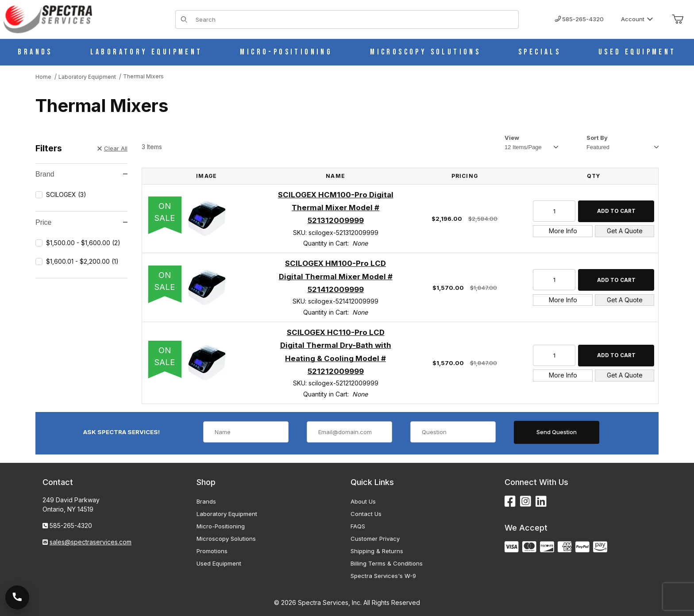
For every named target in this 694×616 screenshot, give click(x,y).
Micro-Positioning (221, 526)
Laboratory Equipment (227, 514)
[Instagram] (526, 502)
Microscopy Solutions (226, 539)
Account (637, 19)
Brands (206, 501)
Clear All (112, 148)
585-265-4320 (579, 19)
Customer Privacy (375, 539)
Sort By (597, 138)
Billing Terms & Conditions (387, 563)
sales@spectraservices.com (91, 542)
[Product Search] (354, 19)
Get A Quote (625, 231)
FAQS (358, 526)
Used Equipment (219, 563)
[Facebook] (510, 502)
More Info (563, 231)
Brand (81, 174)
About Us (363, 501)
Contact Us (366, 514)
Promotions (212, 551)
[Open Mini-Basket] (678, 19)
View (512, 138)
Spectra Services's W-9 (383, 576)
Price (81, 222)
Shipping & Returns (377, 551)
